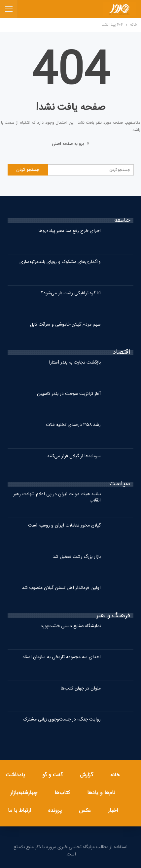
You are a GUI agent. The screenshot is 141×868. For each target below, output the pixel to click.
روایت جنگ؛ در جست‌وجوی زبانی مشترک (62, 720)
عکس (85, 811)
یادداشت (15, 775)
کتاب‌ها (62, 793)
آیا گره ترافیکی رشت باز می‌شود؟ (71, 293)
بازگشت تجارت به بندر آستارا (75, 363)
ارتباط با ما (19, 811)
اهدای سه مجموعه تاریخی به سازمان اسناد (62, 657)
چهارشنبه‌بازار (24, 793)
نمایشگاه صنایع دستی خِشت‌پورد (71, 626)
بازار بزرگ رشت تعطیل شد (77, 557)
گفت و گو (53, 775)
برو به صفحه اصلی (70, 144)
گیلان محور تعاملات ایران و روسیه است (64, 526)
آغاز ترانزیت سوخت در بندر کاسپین (69, 394)
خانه (115, 775)
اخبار (113, 811)
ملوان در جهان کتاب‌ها (81, 689)
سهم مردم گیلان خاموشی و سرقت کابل (65, 325)
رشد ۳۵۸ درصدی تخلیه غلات (73, 425)
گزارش (87, 775)
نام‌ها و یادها (101, 793)
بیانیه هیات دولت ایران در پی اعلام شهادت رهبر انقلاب (57, 497)
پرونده (55, 811)
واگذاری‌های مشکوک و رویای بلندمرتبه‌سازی (60, 262)
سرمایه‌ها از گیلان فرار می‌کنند (74, 456)
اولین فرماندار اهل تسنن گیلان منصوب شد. (61, 588)
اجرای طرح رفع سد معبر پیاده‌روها (70, 231)
